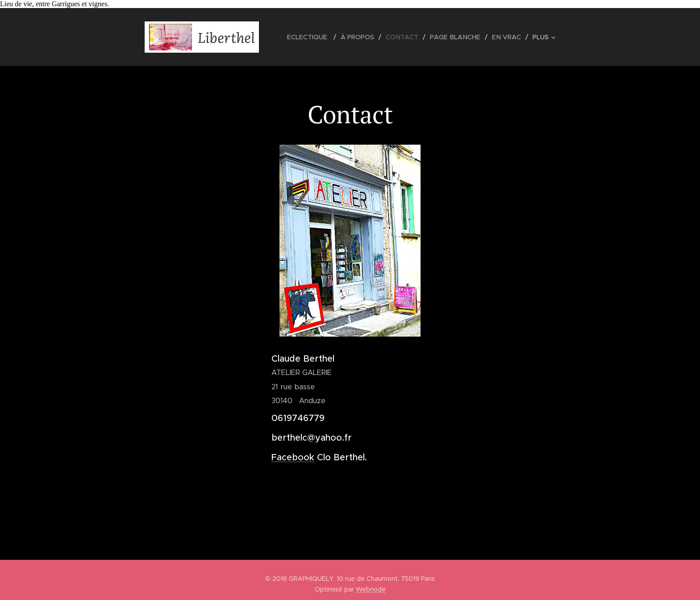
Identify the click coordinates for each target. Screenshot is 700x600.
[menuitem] (315, 37)
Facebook (293, 457)
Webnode (371, 589)
